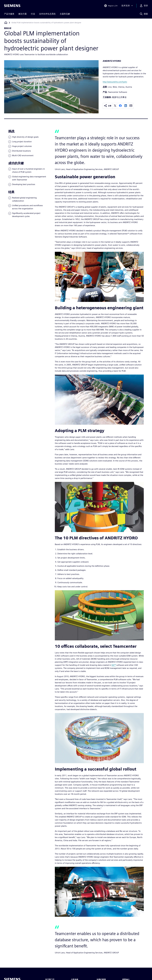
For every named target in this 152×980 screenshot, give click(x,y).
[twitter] (115, 106)
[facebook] (120, 106)
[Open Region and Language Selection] (111, 6)
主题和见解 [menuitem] (65, 14)
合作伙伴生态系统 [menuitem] (47, 14)
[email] (131, 106)
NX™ (114, 665)
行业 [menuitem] (33, 14)
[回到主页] (6, 23)
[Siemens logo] (12, 6)
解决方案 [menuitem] (23, 14)
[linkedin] (126, 106)
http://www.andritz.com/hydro (115, 82)
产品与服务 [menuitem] (9, 14)
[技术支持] (127, 6)
